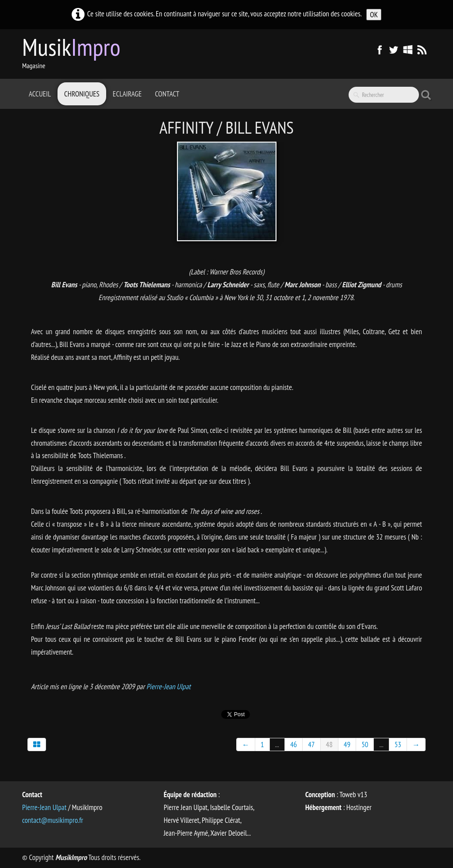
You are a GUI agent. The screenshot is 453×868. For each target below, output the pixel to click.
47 (311, 745)
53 (398, 745)
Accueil (40, 94)
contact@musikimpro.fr (53, 820)
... (277, 745)
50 (365, 745)
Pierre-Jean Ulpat (169, 687)
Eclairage (127, 94)
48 (329, 745)
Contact (167, 94)
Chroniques (82, 94)
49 (347, 745)
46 (294, 745)
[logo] (75, 53)
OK (374, 15)
